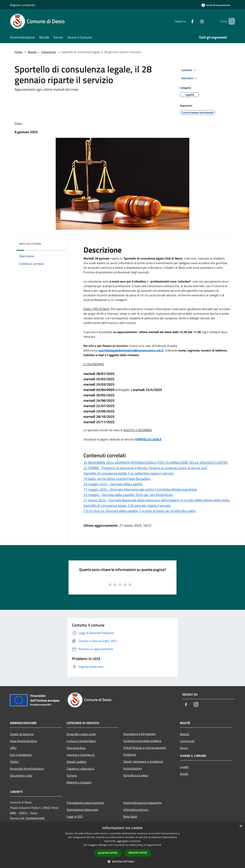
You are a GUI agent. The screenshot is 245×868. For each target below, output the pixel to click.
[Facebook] (187, 21)
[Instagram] (196, 21)
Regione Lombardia (22, 5)
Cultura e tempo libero (81, 741)
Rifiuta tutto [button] (138, 853)
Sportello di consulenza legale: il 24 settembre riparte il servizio (129, 473)
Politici (14, 762)
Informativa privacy (136, 810)
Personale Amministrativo (27, 769)
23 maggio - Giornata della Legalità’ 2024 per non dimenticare (128, 495)
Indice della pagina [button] (30, 244)
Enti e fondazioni (21, 755)
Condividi (189, 70)
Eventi (184, 774)
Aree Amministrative (24, 741)
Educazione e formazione (139, 734)
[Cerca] (230, 21)
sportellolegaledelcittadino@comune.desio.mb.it (131, 350)
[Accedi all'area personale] (216, 5)
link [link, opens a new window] (159, 845)
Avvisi (184, 748)
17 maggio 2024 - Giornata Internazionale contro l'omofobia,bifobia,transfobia (140, 489)
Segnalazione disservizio (82, 810)
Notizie (185, 734)
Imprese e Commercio (81, 755)
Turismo (72, 775)
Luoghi (184, 767)
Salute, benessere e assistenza (143, 761)
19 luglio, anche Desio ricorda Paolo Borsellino (117, 479)
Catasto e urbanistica (80, 769)
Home (18, 52)
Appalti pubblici (77, 762)
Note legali (130, 816)
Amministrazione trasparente (142, 803)
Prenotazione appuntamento (85, 803)
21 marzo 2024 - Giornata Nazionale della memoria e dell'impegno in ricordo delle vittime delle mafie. (157, 500)
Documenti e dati (21, 775)
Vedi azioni (190, 78)
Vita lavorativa (76, 748)
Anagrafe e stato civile (81, 734)
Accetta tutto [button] (108, 853)
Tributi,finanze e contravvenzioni (145, 748)
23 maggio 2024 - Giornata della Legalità (113, 484)
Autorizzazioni (133, 768)
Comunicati (49, 52)
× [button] (241, 826)
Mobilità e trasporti (79, 782)
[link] (131, 350)
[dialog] (122, 845)
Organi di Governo (22, 734)
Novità (32, 52)
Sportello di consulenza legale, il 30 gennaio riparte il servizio (127, 505)
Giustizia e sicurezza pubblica (142, 741)
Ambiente (130, 755)
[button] (122, 861)
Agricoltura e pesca (136, 775)
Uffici (13, 748)
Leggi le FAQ (75, 816)
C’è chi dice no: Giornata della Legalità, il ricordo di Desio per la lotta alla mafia (139, 511)
